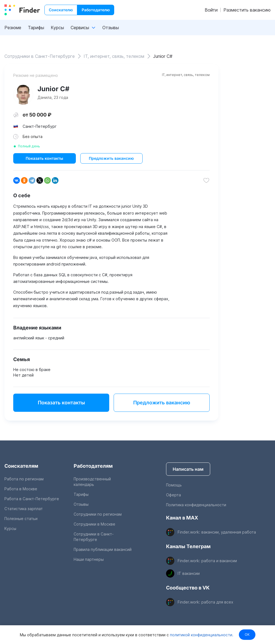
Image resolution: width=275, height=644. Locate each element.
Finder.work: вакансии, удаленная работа (217, 532)
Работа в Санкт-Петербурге (32, 499)
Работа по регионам (24, 479)
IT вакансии (189, 573)
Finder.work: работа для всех (205, 602)
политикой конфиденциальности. (201, 634)
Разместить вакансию (247, 10)
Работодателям (93, 466)
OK (247, 634)
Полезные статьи (21, 519)
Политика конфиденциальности (196, 505)
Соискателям (21, 466)
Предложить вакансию (111, 158)
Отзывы (111, 28)
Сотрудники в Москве (94, 524)
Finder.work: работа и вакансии (207, 561)
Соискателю (61, 10)
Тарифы (36, 28)
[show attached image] (23, 95)
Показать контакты (44, 158)
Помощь (174, 485)
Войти (211, 10)
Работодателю (96, 10)
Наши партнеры (89, 559)
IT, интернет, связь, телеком (186, 75)
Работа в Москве (21, 489)
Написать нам (188, 469)
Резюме (13, 28)
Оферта (173, 495)
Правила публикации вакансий (103, 549)
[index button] (22, 10)
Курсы (57, 28)
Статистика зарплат (24, 509)
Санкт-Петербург (40, 126)
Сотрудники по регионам (98, 514)
